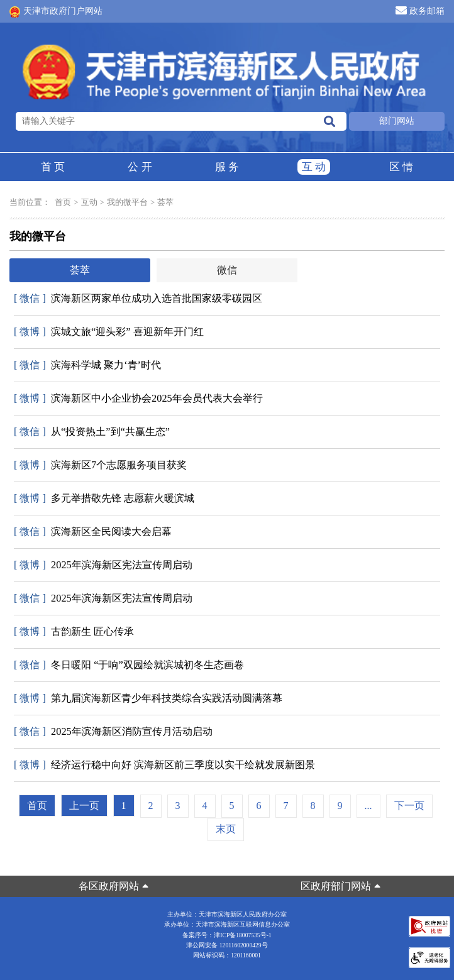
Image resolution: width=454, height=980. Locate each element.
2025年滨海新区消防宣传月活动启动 (113, 732)
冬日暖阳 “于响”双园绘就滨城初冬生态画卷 (129, 665)
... (368, 806)
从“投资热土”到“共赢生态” (92, 432)
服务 (227, 167)
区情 (401, 167)
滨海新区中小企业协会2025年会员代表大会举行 (138, 399)
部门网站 (397, 121)
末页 (226, 829)
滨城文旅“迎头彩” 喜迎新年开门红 (109, 332)
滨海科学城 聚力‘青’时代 (87, 365)
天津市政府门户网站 (56, 12)
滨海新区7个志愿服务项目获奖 (100, 465)
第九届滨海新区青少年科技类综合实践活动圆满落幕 (148, 698)
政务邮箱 (420, 10)
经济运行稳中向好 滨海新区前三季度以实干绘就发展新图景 (164, 765)
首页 (53, 167)
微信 (227, 270)
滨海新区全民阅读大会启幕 (93, 532)
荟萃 (165, 202)
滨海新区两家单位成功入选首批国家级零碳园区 (138, 299)
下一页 (409, 806)
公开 (140, 167)
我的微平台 (127, 202)
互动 (314, 167)
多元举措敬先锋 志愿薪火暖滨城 (104, 498)
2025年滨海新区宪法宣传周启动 (103, 565)
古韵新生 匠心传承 (74, 632)
